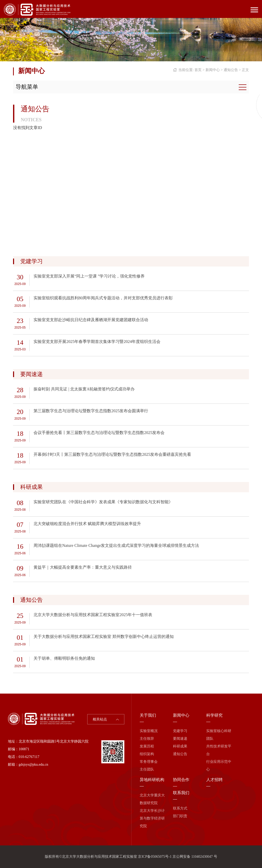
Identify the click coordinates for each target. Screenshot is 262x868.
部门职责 (180, 816)
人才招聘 (214, 780)
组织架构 (147, 754)
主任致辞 (147, 739)
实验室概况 (149, 731)
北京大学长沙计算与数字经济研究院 (152, 818)
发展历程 (147, 746)
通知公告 (231, 70)
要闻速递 (180, 739)
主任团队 (147, 769)
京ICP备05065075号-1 (155, 857)
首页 (198, 70)
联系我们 (181, 793)
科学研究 (214, 715)
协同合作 (181, 780)
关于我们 (148, 715)
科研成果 (180, 746)
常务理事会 (149, 762)
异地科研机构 (152, 780)
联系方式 (180, 808)
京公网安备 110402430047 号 (195, 857)
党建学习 (180, 731)
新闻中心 (213, 70)
